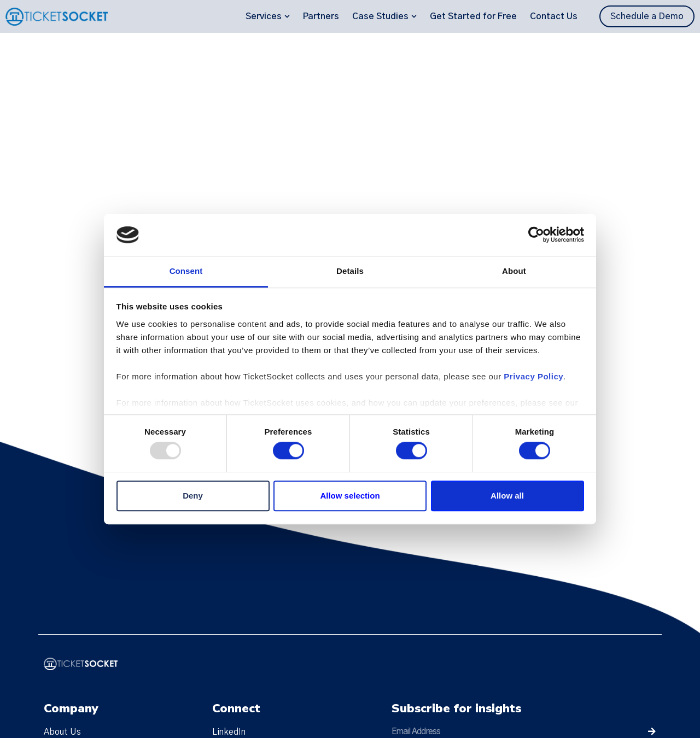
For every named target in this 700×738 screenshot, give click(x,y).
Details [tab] (350, 271)
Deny (193, 496)
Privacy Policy (533, 376)
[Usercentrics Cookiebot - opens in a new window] (536, 235)
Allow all (507, 496)
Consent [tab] (186, 271)
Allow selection (350, 496)
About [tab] (514, 271)
